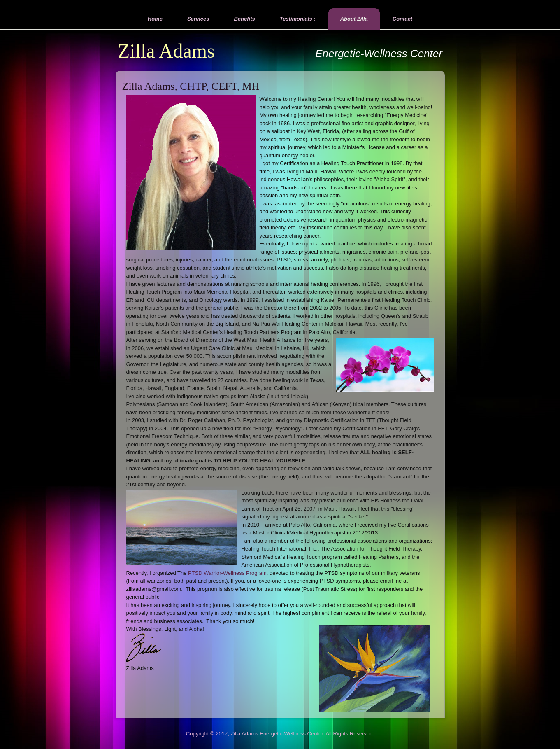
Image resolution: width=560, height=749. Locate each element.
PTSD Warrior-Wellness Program (227, 573)
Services (198, 19)
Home (155, 19)
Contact (402, 19)
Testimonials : (298, 19)
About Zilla (354, 19)
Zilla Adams (166, 51)
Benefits (244, 19)
